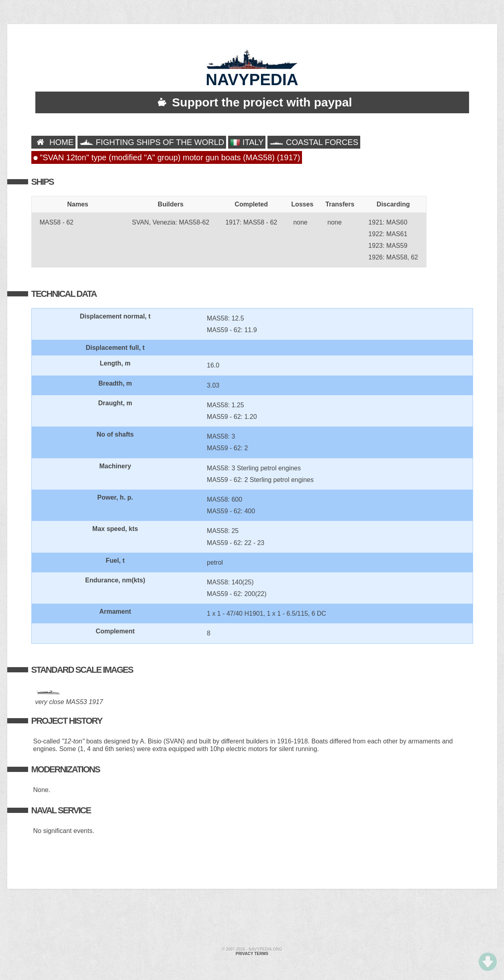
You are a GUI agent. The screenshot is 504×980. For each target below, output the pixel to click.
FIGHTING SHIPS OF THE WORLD (152, 142)
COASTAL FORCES (314, 142)
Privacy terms (252, 954)
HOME (54, 142)
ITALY (247, 142)
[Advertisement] (252, 919)
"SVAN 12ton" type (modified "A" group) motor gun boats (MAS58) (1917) (167, 157)
